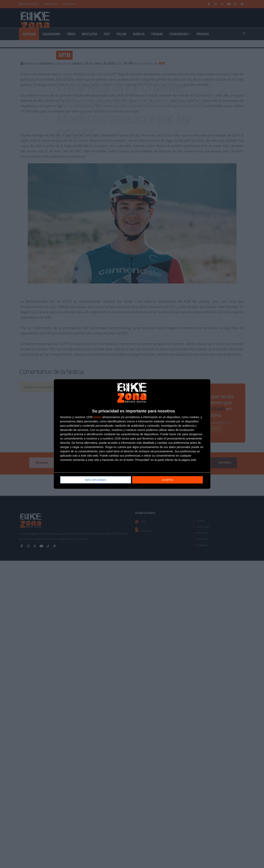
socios (97, 418)
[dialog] (132, 434)
